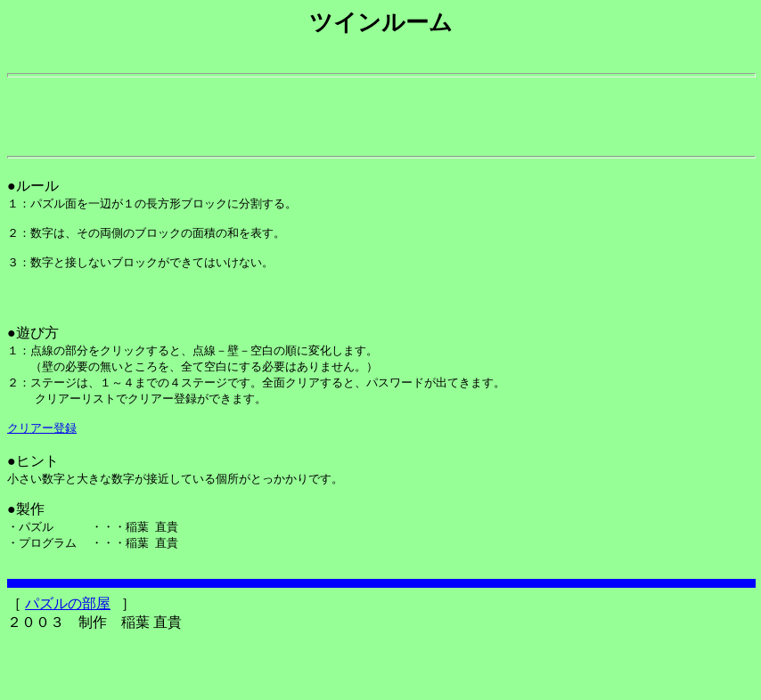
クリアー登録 (42, 477)
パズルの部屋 (68, 664)
